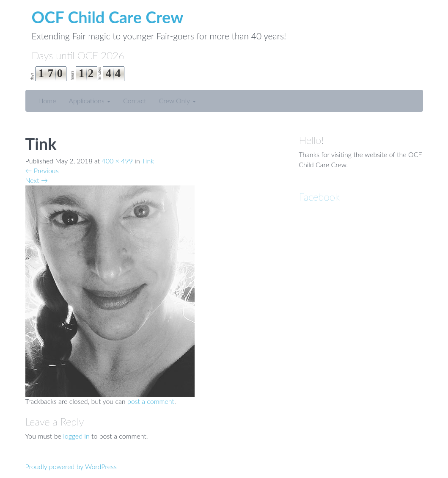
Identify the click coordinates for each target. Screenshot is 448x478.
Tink (148, 161)
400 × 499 (117, 161)
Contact (135, 101)
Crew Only (177, 101)
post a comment (151, 401)
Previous (42, 170)
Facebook (319, 197)
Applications (89, 101)
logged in (76, 436)
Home (47, 101)
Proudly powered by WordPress (71, 466)
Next (37, 180)
